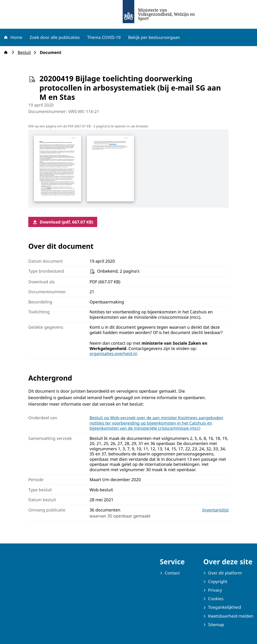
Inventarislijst (215, 510)
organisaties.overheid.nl (113, 354)
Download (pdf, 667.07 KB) (63, 222)
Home (13, 37)
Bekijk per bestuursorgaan (154, 37)
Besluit (26, 52)
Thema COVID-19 (104, 37)
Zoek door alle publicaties (55, 37)
